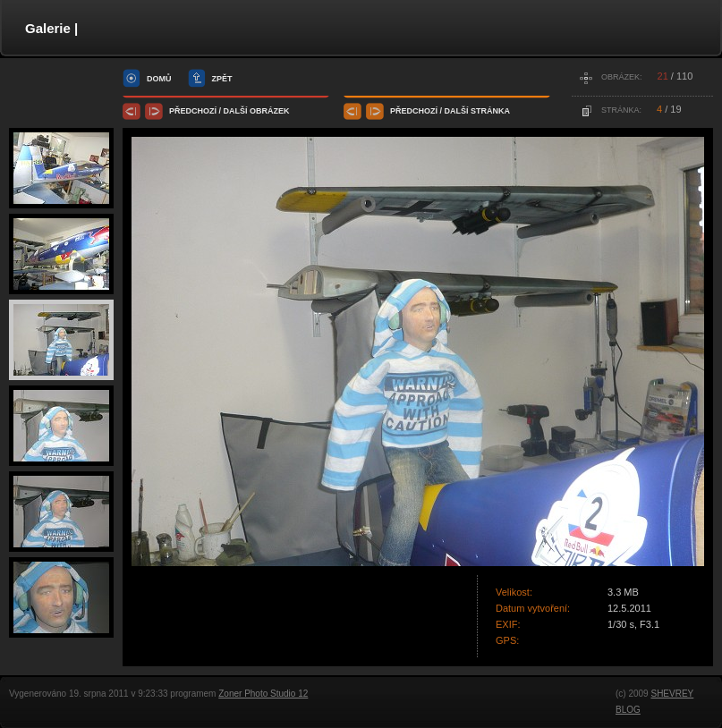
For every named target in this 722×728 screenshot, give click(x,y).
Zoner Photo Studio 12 (263, 694)
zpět (222, 79)
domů (159, 79)
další (236, 111)
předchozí (193, 111)
